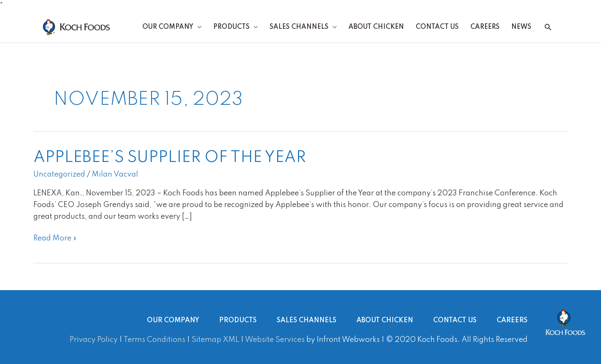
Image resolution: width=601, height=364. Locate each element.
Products (231, 27)
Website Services (275, 340)
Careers (485, 27)
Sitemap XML (215, 340)
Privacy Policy (94, 340)
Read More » (55, 237)
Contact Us (437, 27)
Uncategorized (59, 174)
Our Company (168, 27)
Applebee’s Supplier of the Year (170, 158)
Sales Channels (299, 27)
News (521, 27)
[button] (548, 27)
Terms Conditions (154, 340)
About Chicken (376, 27)
